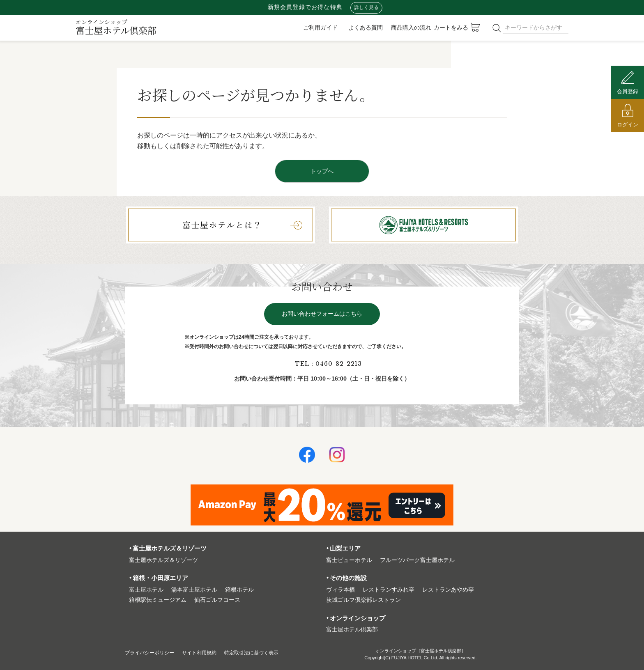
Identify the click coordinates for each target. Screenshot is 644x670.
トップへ (322, 171)
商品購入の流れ (411, 28)
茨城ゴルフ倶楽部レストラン (363, 600)
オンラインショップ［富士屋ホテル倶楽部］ (421, 651)
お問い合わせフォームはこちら (322, 314)
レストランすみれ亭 (389, 590)
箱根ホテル (239, 590)
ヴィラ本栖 (340, 590)
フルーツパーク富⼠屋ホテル (417, 560)
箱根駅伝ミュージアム (158, 600)
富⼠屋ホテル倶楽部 (352, 630)
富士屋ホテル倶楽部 (116, 27)
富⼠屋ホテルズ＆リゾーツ (163, 560)
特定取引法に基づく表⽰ (270, 653)
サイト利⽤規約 (210, 653)
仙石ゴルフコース (217, 600)
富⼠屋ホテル (146, 590)
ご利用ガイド (320, 28)
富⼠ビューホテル (349, 560)
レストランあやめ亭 (448, 590)
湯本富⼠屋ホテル (194, 590)
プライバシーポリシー (154, 653)
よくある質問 (366, 28)
